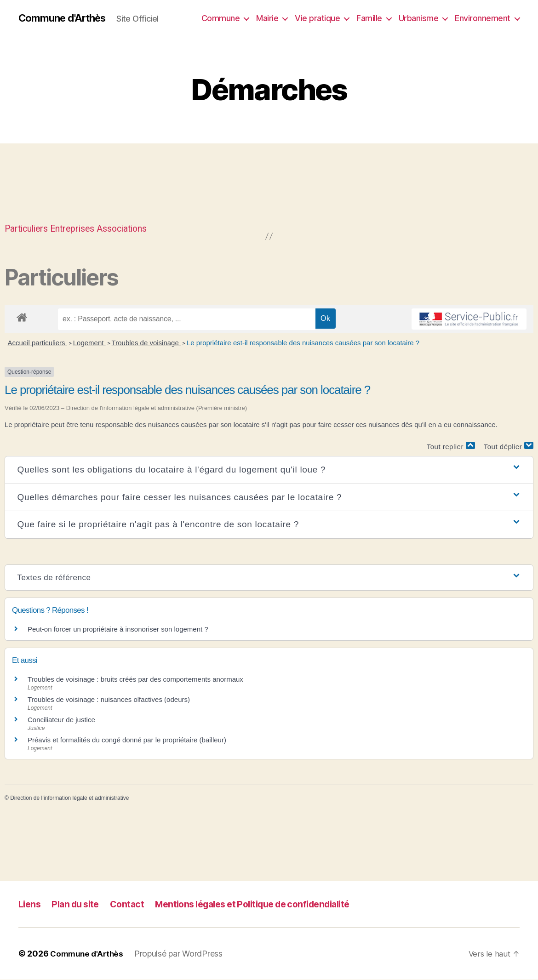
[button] (269, 470)
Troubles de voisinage (146, 343)
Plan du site (79, 904)
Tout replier (451, 447)
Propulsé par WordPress (182, 954)
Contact (134, 904)
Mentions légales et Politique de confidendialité (269, 904)
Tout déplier (509, 447)
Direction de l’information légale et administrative (69, 798)
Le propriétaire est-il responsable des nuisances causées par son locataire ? (303, 343)
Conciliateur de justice (61, 720)
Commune (221, 18)
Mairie (267, 18)
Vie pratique (317, 18)
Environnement (483, 18)
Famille (369, 18)
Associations (136, 229)
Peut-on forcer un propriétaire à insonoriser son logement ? (118, 630)
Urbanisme (419, 18)
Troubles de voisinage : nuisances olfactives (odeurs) (109, 700)
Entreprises (81, 229)
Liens (30, 904)
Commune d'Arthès (66, 18)
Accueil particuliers (37, 343)
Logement (89, 343)
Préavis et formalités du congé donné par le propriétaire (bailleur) (127, 740)
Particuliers (30, 229)
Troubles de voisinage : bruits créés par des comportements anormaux (135, 680)
